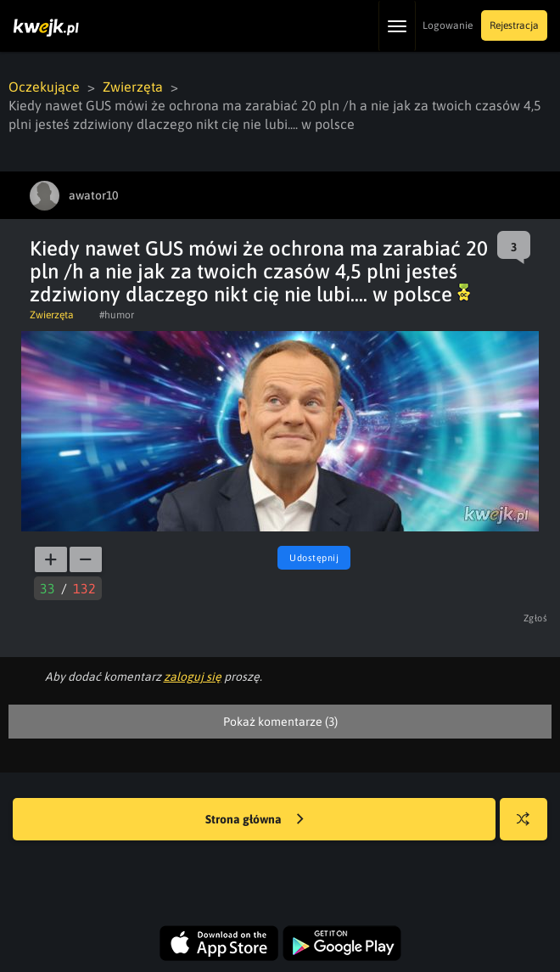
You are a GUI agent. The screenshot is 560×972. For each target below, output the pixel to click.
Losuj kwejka (530, 827)
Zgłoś (536, 618)
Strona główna (255, 820)
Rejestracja (514, 25)
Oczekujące (44, 87)
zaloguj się (193, 677)
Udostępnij (314, 558)
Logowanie (448, 25)
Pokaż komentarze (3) (280, 722)
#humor (117, 315)
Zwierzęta (133, 87)
